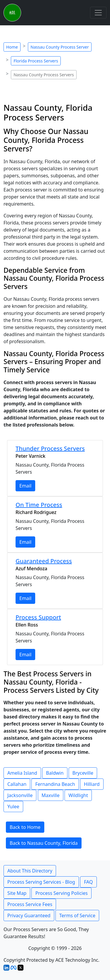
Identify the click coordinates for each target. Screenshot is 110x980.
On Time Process (39, 505)
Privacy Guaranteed (29, 915)
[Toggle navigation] (98, 13)
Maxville (51, 795)
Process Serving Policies (61, 893)
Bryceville (83, 773)
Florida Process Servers (36, 61)
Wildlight (78, 795)
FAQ (88, 882)
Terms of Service (77, 915)
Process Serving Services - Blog (41, 882)
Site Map (17, 893)
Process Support (38, 617)
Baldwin (55, 773)
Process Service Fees (30, 904)
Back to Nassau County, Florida (44, 843)
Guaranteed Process (44, 561)
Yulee (13, 807)
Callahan (17, 784)
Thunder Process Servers (50, 448)
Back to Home (25, 827)
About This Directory (30, 871)
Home (12, 47)
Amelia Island (22, 773)
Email (25, 486)
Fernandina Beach (55, 784)
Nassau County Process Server (60, 47)
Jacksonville (20, 795)
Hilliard (92, 784)
